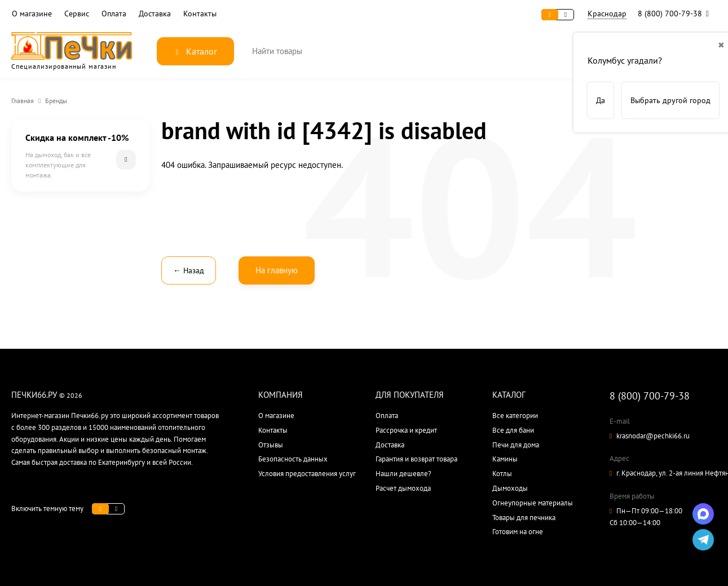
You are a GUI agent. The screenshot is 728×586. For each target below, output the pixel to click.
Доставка (155, 14)
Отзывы (271, 445)
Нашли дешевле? (403, 474)
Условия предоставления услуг (307, 474)
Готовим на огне (518, 532)
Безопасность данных (293, 459)
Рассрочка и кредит (406, 430)
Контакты (200, 14)
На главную (277, 270)
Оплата (114, 14)
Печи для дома (516, 445)
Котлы (502, 474)
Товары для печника (524, 518)
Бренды (56, 101)
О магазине (32, 14)
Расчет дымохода (403, 488)
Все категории (515, 416)
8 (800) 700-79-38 (676, 14)
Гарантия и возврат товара (416, 459)
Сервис (77, 14)
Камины (505, 459)
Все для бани (513, 430)
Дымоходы (510, 488)
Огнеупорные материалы (533, 503)
